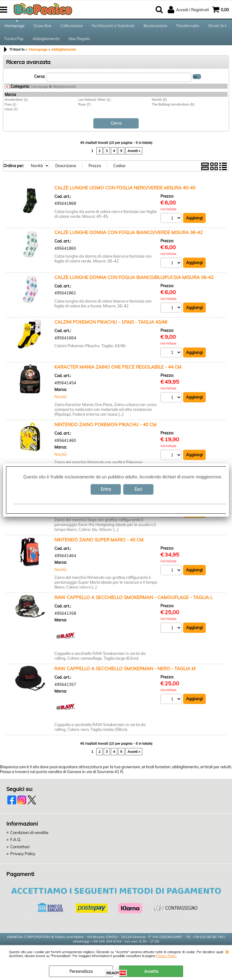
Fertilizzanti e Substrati (113, 27)
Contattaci (20, 851)
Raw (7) (84, 108)
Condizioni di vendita (29, 836)
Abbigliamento (46, 42)
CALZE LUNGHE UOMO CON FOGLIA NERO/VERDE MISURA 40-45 (125, 191)
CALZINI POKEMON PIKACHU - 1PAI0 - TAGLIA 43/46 (111, 326)
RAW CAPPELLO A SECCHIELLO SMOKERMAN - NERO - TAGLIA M (125, 672)
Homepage (14, 27)
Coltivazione (72, 27)
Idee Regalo (79, 42)
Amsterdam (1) (16, 103)
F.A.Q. (16, 843)
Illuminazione (155, 27)
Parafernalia (188, 27)
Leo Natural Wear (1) (94, 103)
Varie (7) (11, 113)
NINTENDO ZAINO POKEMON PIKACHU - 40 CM (105, 428)
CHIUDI (227, 952)
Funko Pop (14, 42)
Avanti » (134, 155)
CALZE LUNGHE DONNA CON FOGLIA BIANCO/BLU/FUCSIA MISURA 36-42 (134, 281)
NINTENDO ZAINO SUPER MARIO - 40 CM (99, 544)
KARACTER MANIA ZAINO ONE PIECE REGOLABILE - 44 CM (118, 371)
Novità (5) (159, 103)
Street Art (217, 27)
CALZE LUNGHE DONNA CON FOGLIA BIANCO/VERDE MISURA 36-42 (129, 236)
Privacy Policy (166, 956)
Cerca (39, 80)
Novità (60, 401)
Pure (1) (10, 108)
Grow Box (42, 27)
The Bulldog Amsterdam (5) (173, 108)
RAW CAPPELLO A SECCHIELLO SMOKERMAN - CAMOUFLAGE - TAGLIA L (134, 601)
